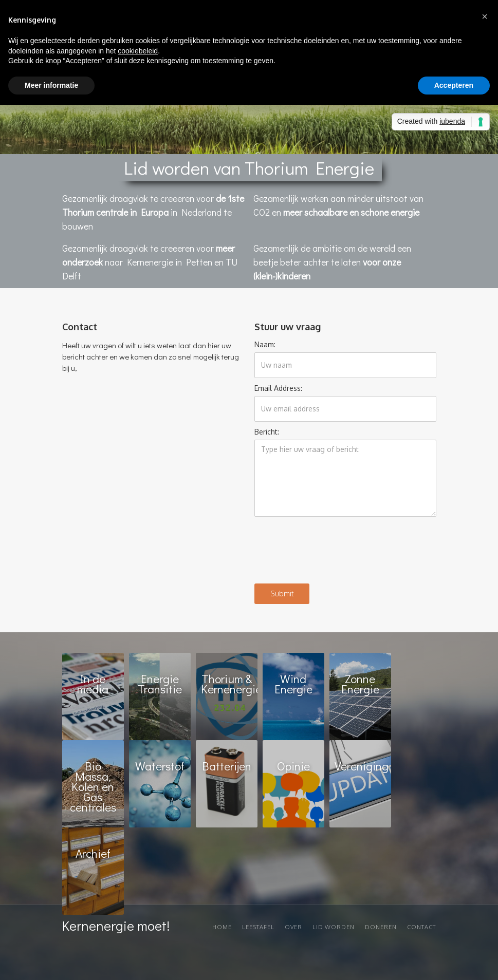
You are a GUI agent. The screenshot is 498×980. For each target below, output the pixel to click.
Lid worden (334, 927)
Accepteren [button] (454, 85)
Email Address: (278, 388)
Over (293, 927)
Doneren (381, 927)
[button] (485, 16)
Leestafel (258, 927)
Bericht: (267, 432)
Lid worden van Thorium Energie (249, 167)
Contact (421, 927)
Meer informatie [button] (51, 85)
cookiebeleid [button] (138, 51)
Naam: (265, 344)
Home (222, 927)
